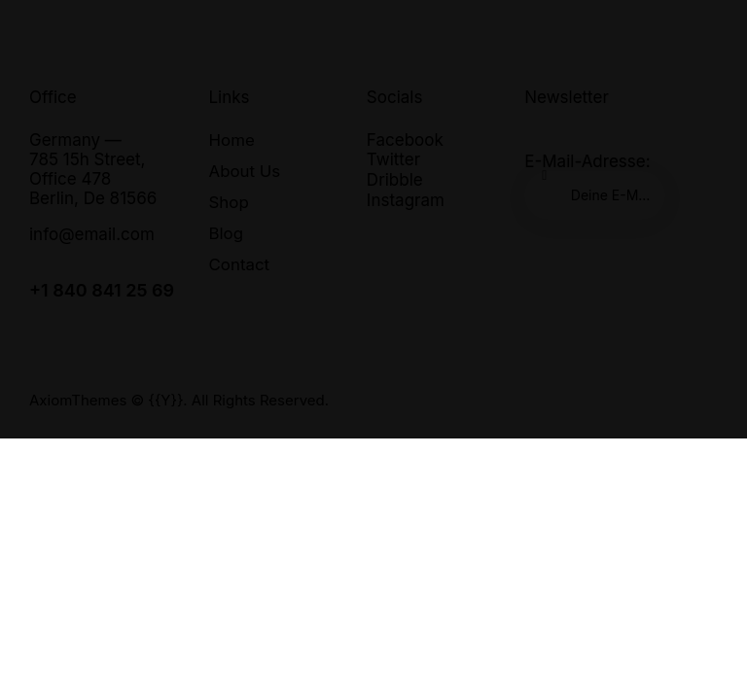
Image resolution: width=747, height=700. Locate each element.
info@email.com (92, 234)
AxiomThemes (78, 400)
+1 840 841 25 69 (102, 290)
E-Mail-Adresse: (595, 186)
